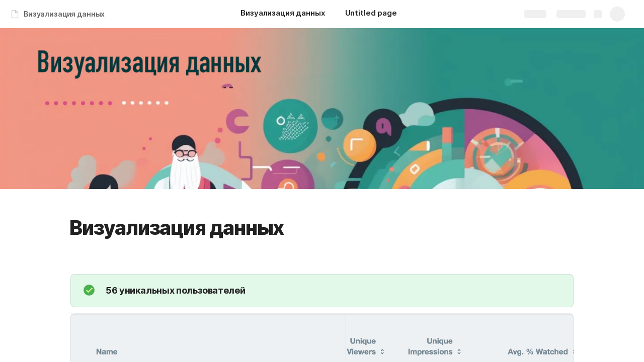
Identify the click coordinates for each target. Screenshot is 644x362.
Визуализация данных (64, 14)
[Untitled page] (371, 14)
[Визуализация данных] (283, 14)
